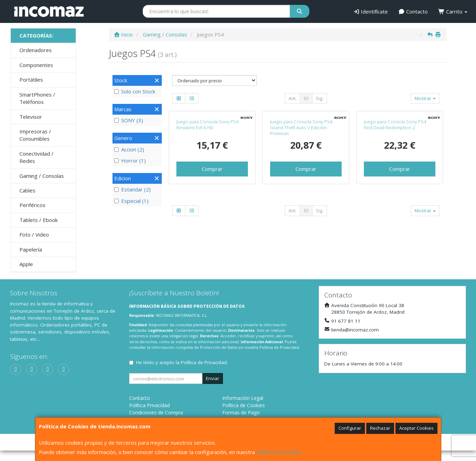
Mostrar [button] (425, 98)
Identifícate (371, 11)
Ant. (293, 98)
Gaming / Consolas (42, 176)
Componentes (36, 65)
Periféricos (32, 205)
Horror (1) (130, 160)
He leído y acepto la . (182, 373)
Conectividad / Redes (36, 157)
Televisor (31, 117)
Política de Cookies (279, 452)
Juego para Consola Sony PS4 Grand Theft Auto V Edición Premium (301, 188)
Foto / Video (34, 234)
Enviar (212, 389)
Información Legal (243, 408)
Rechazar (380, 428)
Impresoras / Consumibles (35, 135)
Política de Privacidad (279, 357)
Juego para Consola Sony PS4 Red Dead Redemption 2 (395, 185)
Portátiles (31, 80)
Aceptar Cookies (416, 428)
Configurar (350, 428)
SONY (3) (129, 120)
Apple (26, 264)
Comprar (212, 230)
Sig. (320, 98)
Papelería (31, 249)
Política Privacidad (149, 416)
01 (306, 98)
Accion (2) (129, 149)
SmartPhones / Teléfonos (37, 98)
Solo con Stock (135, 91)
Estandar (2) (132, 189)
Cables (27, 190)
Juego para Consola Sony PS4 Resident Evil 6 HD (208, 185)
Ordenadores (36, 50)
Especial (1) (131, 201)
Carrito (453, 11)
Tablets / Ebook (39, 220)
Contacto (413, 11)
